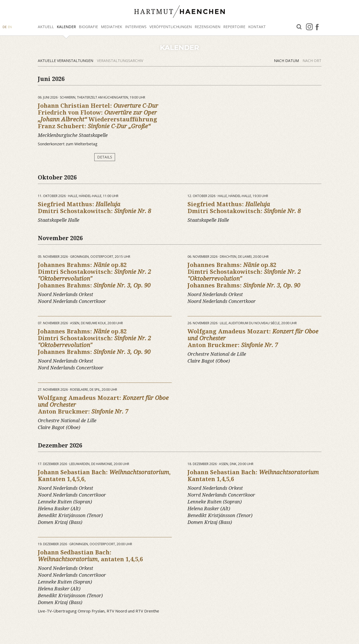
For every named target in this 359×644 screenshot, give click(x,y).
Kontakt (257, 27)
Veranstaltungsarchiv (120, 61)
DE (5, 27)
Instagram (309, 27)
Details (105, 157)
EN (10, 27)
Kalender (66, 27)
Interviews (136, 27)
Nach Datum (287, 61)
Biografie (88, 27)
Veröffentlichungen (171, 27)
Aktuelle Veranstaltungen (66, 61)
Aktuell (46, 27)
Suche (299, 27)
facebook (317, 27)
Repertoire (234, 27)
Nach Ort (312, 61)
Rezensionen (207, 27)
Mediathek (111, 27)
